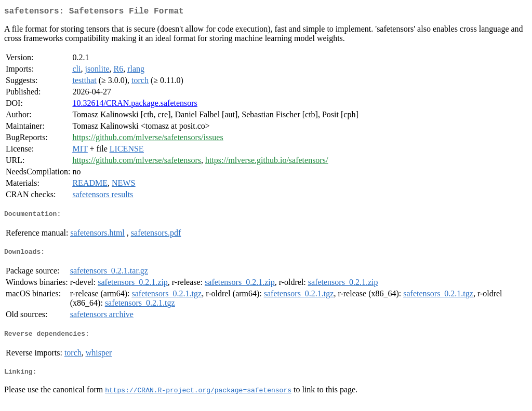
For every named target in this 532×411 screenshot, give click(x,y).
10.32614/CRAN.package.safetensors (135, 105)
